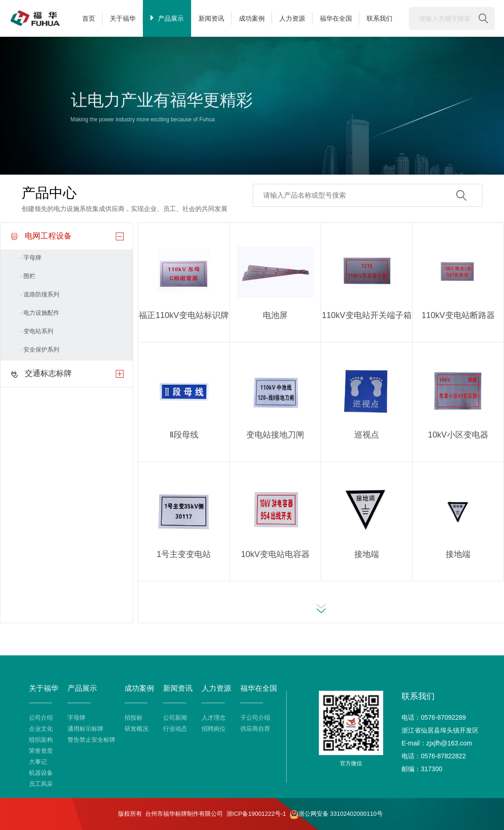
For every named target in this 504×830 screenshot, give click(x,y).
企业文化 (41, 729)
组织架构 (41, 740)
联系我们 (379, 18)
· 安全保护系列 (40, 350)
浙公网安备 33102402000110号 (336, 814)
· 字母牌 (31, 258)
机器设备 (41, 773)
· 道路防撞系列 (40, 294)
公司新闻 (175, 718)
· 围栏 (28, 276)
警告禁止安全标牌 (91, 740)
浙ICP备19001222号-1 (256, 814)
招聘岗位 (214, 729)
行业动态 (175, 729)
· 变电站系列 (37, 331)
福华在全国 (336, 18)
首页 (89, 18)
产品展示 (167, 18)
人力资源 (292, 18)
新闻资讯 (211, 18)
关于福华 (123, 18)
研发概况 (136, 729)
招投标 (133, 718)
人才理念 (214, 718)
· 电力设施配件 (40, 313)
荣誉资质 (41, 751)
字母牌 (76, 718)
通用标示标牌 (85, 729)
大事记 (38, 762)
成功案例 (252, 18)
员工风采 (41, 784)
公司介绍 (41, 718)
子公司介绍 (255, 718)
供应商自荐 (255, 729)
